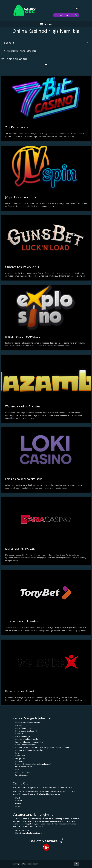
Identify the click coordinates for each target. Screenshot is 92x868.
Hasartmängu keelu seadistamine (29, 833)
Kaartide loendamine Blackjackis (29, 750)
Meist (18, 798)
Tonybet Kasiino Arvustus (22, 621)
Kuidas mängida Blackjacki (26, 739)
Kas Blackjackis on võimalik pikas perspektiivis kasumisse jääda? (42, 747)
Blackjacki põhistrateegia (26, 745)
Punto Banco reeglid (24, 728)
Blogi (17, 806)
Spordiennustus (22, 775)
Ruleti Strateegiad (23, 772)
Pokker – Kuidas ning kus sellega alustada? (33, 764)
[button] (87, 43)
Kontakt (19, 801)
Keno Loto (20, 761)
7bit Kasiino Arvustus (19, 127)
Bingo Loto (20, 756)
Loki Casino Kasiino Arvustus (24, 479)
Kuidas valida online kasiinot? (28, 723)
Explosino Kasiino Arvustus (23, 337)
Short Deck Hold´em (24, 767)
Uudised (19, 803)
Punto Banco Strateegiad (26, 731)
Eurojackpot (20, 758)
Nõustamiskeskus (23, 830)
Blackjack (19, 734)
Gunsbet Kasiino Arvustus (22, 267)
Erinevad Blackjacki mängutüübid (29, 742)
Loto (17, 753)
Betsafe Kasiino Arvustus (21, 691)
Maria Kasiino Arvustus (20, 549)
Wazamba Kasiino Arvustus (23, 406)
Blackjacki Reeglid (23, 736)
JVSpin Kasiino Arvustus (21, 197)
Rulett (18, 769)
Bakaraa (19, 725)
